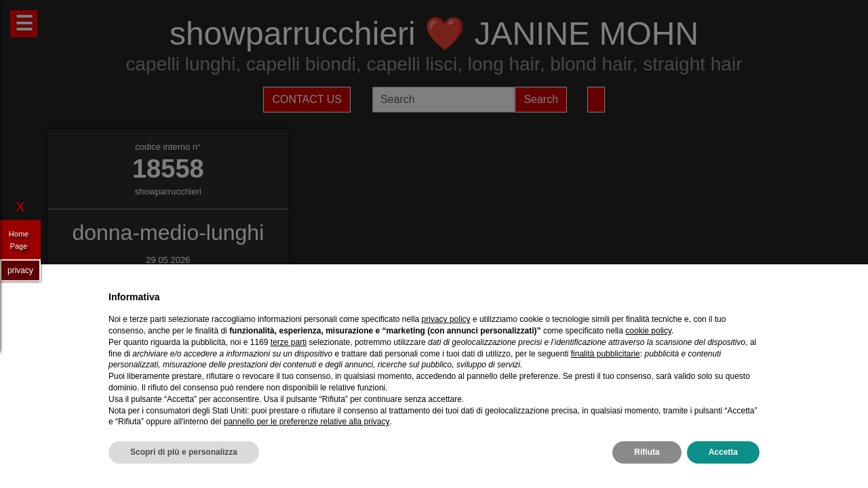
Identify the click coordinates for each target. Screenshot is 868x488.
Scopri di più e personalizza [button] (184, 452)
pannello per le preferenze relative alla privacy (307, 422)
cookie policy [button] (648, 331)
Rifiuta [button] (647, 452)
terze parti (289, 342)
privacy (20, 270)
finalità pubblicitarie (606, 354)
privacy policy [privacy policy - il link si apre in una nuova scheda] (446, 319)
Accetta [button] (723, 452)
